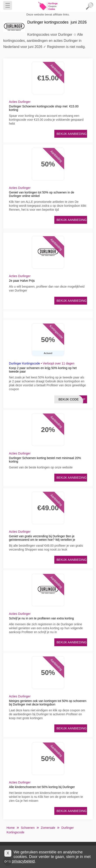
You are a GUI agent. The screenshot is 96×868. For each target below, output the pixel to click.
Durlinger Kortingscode (24, 363)
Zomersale (48, 828)
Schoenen (28, 828)
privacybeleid (23, 861)
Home (11, 828)
